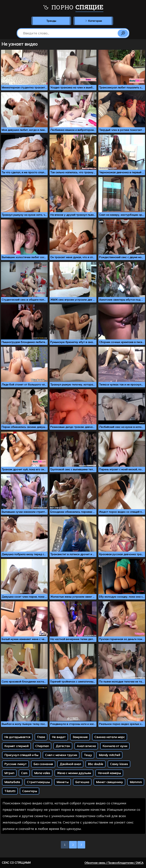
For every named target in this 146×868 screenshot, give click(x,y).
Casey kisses (119, 764)
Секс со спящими (16, 863)
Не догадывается (17, 737)
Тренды (51, 21)
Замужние (80, 737)
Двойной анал (70, 764)
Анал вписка (86, 746)
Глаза (41, 737)
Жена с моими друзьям (74, 773)
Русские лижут (15, 764)
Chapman (42, 746)
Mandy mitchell (109, 755)
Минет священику (109, 782)
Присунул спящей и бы (21, 755)
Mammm (136, 782)
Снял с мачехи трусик (61, 755)
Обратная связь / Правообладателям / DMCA (114, 863)
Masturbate (12, 782)
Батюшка (82, 782)
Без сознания (43, 764)
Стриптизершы (38, 782)
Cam (24, 773)
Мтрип (9, 773)
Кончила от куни (115, 746)
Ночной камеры (109, 773)
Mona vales (42, 773)
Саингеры (30, 791)
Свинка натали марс (110, 737)
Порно (73, 8)
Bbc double (96, 764)
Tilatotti (10, 791)
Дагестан (63, 746)
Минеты (62, 782)
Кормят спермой (16, 746)
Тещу (88, 755)
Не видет (59, 737)
